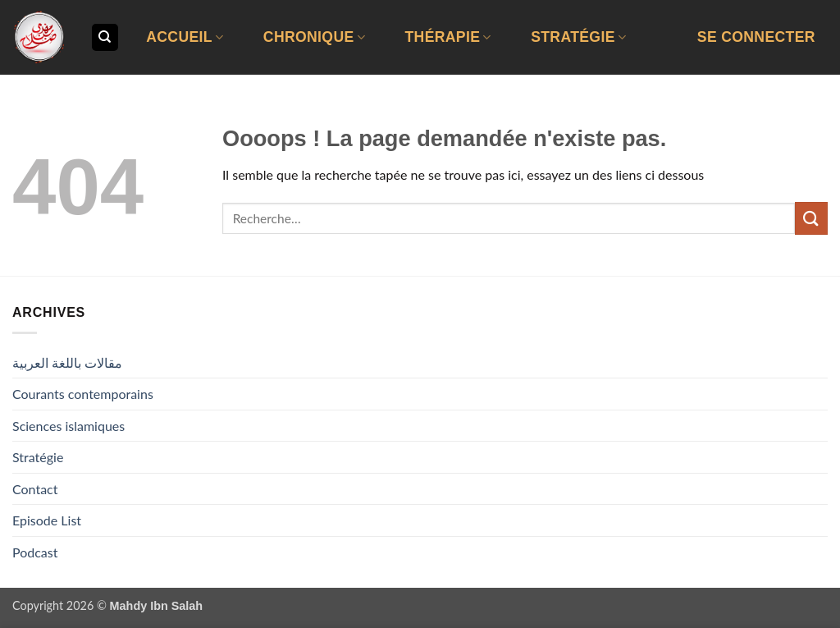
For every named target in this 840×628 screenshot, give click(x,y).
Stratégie (578, 37)
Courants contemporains (83, 394)
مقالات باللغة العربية (67, 362)
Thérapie (447, 37)
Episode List (47, 520)
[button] (756, 37)
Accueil (185, 37)
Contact (35, 489)
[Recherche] (105, 37)
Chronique (314, 37)
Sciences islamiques (68, 426)
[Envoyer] (811, 218)
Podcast (35, 552)
